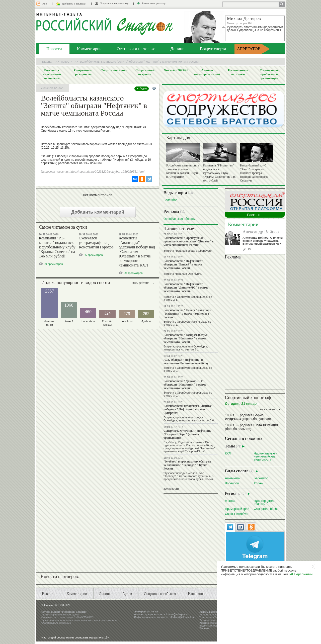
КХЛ (228, 453)
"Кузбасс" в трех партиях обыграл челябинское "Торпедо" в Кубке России (187, 465)
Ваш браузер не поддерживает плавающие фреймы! (255, 324)
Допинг (177, 49)
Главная (48, 62)
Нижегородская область (265, 502)
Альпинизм (233, 478)
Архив (127, 594)
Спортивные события (160, 594)
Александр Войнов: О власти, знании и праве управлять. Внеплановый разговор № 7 (263, 241)
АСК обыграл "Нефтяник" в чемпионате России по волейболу (186, 361)
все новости (171, 489)
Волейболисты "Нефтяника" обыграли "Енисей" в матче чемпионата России (183, 264)
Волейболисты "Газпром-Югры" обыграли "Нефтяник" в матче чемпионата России (186, 338)
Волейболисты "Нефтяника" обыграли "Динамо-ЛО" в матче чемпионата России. (186, 288)
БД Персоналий (301, 574)
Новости (54, 49)
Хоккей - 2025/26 (176, 70)
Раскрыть (255, 215)
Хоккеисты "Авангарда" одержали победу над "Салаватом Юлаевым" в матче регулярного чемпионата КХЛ (137, 252)
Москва (230, 501)
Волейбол (170, 200)
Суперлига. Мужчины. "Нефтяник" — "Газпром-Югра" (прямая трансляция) (190, 434)
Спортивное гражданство (83, 72)
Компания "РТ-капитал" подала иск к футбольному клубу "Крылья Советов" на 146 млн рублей (57, 247)
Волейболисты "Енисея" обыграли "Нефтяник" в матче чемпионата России (187, 314)
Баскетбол (261, 478)
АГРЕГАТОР (249, 49)
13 (249, 249)
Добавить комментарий (98, 212)
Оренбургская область (179, 219)
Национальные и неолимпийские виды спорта (266, 456)
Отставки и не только (136, 49)
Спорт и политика (114, 70)
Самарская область (268, 509)
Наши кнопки (198, 594)
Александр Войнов (261, 232)
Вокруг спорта (213, 49)
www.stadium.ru (50, 623)
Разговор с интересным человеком (52, 74)
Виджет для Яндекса (210, 626)
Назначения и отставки (238, 72)
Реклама (204, 628)
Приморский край (237, 509)
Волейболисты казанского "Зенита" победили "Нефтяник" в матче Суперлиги (188, 409)
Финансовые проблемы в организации (269, 74)
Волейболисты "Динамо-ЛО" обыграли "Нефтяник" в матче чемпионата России (185, 385)
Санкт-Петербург (237, 514)
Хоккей (259, 483)
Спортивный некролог (145, 72)
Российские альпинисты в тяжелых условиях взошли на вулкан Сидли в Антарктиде (183, 171)
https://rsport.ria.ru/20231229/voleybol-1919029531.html (107, 172)
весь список (268, 409)
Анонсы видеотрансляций (207, 72)
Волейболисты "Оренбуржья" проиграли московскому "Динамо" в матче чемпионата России (189, 241)
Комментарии (89, 49)
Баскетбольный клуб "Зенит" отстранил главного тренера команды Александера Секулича (254, 173)
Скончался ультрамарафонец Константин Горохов (96, 243)
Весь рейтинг (141, 283)
